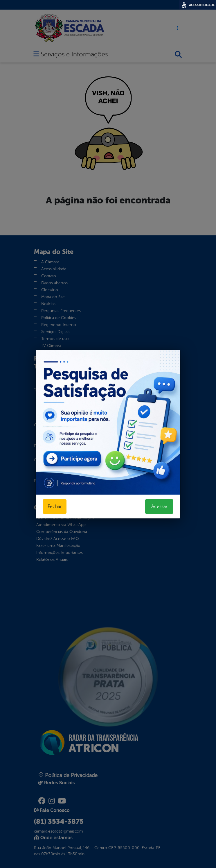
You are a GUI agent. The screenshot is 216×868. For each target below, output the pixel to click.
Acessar (159, 507)
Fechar (55, 507)
